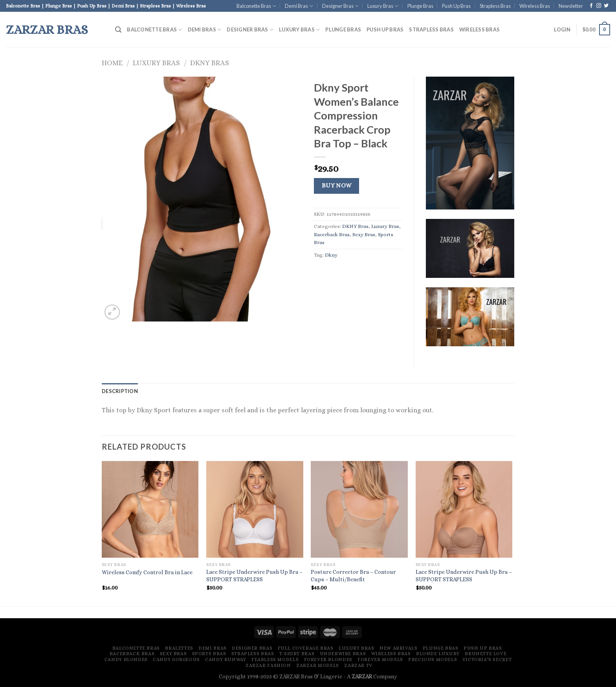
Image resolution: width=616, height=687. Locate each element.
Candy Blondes (126, 659)
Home (112, 63)
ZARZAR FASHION (268, 665)
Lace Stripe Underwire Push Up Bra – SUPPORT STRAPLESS (254, 576)
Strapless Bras (495, 6)
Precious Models (433, 659)
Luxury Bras (383, 6)
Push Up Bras (456, 6)
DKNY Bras (210, 63)
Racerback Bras (332, 234)
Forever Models (380, 659)
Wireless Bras (535, 6)
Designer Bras (340, 6)
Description (120, 391)
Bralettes (179, 648)
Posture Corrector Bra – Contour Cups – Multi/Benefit (353, 576)
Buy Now (337, 186)
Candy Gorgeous (176, 659)
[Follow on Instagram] (599, 6)
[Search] (118, 30)
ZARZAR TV (358, 665)
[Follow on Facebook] (591, 6)
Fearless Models (275, 659)
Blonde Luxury (438, 654)
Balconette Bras (256, 6)
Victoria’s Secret (487, 659)
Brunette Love (486, 654)
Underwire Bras (343, 654)
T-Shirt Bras (297, 654)
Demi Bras (299, 6)
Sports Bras (209, 654)
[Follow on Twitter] (606, 6)
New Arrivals (398, 648)
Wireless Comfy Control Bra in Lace (147, 572)
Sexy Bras (364, 234)
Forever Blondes (328, 659)
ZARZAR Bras (47, 29)
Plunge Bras (420, 6)
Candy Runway (225, 659)
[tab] (120, 391)
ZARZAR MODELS (318, 665)
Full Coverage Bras (306, 648)
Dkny (331, 255)
